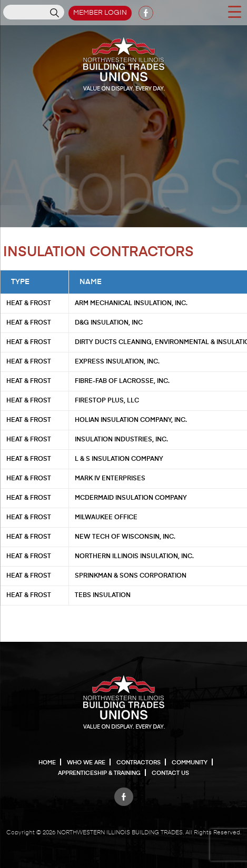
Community (190, 763)
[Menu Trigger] (234, 11)
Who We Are (86, 763)
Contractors (139, 763)
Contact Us (170, 773)
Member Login (100, 13)
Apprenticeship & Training (99, 773)
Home (47, 763)
